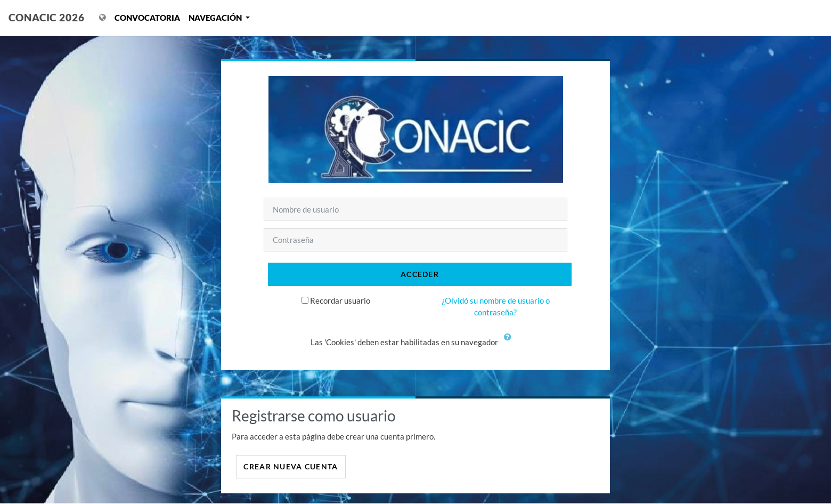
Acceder (420, 274)
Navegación (216, 18)
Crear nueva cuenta (291, 466)
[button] (510, 343)
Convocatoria (147, 18)
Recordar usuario (340, 300)
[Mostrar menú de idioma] (103, 18)
